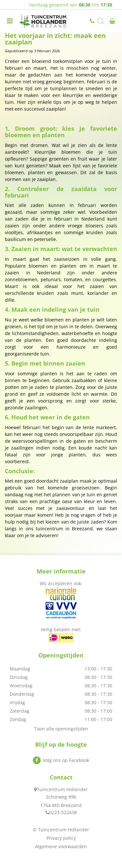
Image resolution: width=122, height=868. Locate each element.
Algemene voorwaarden (61, 846)
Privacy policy (61, 838)
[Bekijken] (112, 21)
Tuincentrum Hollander (62, 789)
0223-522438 (93, 21)
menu (10, 21)
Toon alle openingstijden (61, 729)
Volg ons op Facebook (66, 760)
